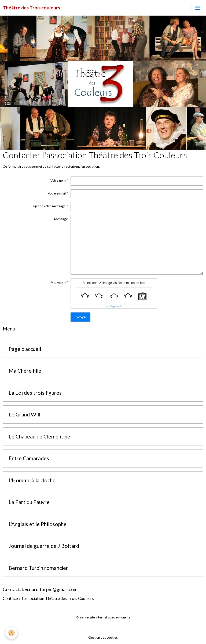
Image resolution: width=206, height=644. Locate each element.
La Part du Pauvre (29, 502)
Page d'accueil (25, 349)
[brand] (31, 8)
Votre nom (58, 180)
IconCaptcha (113, 306)
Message (61, 219)
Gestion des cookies (103, 637)
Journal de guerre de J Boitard (44, 546)
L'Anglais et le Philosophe (38, 524)
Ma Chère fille (25, 371)
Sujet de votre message (49, 206)
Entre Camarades (29, 458)
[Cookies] (11, 633)
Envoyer (80, 317)
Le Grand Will (24, 414)
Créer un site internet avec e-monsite (103, 617)
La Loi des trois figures (35, 393)
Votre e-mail (57, 193)
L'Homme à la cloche (32, 480)
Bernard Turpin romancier (38, 568)
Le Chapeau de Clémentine (39, 436)
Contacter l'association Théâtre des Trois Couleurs (48, 598)
